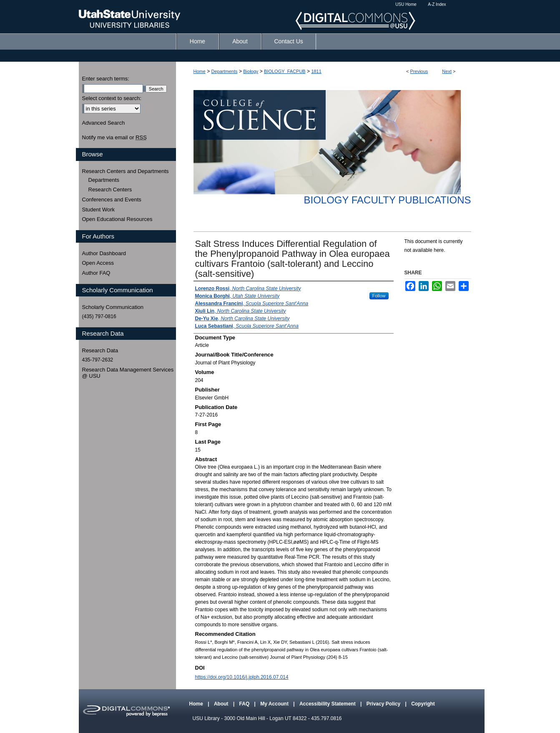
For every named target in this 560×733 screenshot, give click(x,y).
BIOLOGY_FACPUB (285, 71)
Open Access (98, 263)
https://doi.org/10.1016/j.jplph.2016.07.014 (242, 677)
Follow (379, 296)
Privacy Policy (384, 704)
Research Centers (110, 190)
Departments (225, 71)
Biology (251, 71)
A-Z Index (437, 4)
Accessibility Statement (328, 704)
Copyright (423, 704)
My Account (275, 704)
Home (200, 71)
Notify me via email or (114, 138)
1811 (316, 71)
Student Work (99, 210)
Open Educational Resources (117, 219)
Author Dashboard (104, 253)
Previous (419, 71)
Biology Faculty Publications (387, 200)
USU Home (406, 4)
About (222, 704)
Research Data (100, 350)
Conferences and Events (112, 200)
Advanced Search (104, 123)
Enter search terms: (106, 79)
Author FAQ (96, 273)
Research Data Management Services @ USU (128, 373)
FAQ (245, 704)
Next (447, 71)
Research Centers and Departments (126, 171)
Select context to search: (112, 98)
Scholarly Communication (113, 307)
